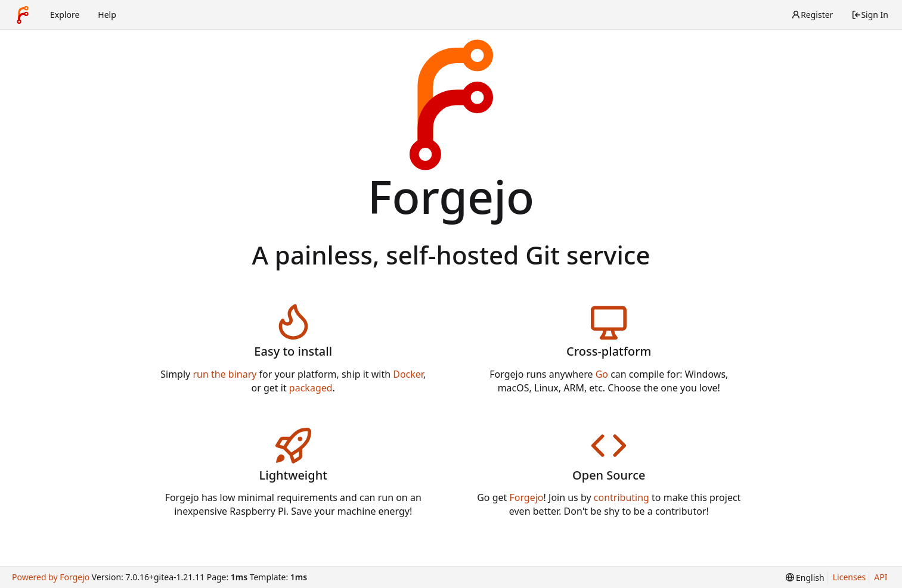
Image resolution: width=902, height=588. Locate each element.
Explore (65, 15)
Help (107, 15)
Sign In (870, 15)
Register (812, 15)
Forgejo (526, 497)
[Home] (23, 15)
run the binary (224, 374)
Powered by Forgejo (51, 577)
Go (602, 374)
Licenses (850, 577)
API (881, 577)
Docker (408, 374)
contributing (622, 497)
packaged (311, 388)
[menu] (805, 578)
